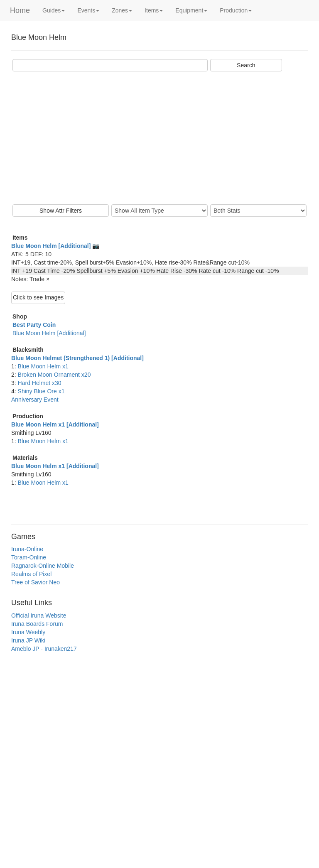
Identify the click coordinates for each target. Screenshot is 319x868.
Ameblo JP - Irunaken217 (44, 649)
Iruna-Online (27, 549)
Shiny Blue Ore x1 (41, 391)
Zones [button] (122, 10)
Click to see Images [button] (38, 297)
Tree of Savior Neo (36, 582)
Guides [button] (54, 10)
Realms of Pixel (31, 574)
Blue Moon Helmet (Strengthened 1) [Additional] (77, 358)
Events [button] (88, 10)
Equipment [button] (191, 10)
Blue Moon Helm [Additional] (49, 333)
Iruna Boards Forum (37, 624)
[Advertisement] (159, 138)
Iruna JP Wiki (28, 640)
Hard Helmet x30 (40, 383)
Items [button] (154, 10)
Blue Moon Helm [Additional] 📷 (55, 246)
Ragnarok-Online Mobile (43, 566)
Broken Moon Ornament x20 (54, 375)
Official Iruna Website (39, 615)
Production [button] (236, 10)
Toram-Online (29, 557)
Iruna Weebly (28, 632)
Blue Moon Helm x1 (43, 366)
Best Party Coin (34, 325)
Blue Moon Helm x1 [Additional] (55, 424)
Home (20, 10)
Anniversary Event (35, 400)
